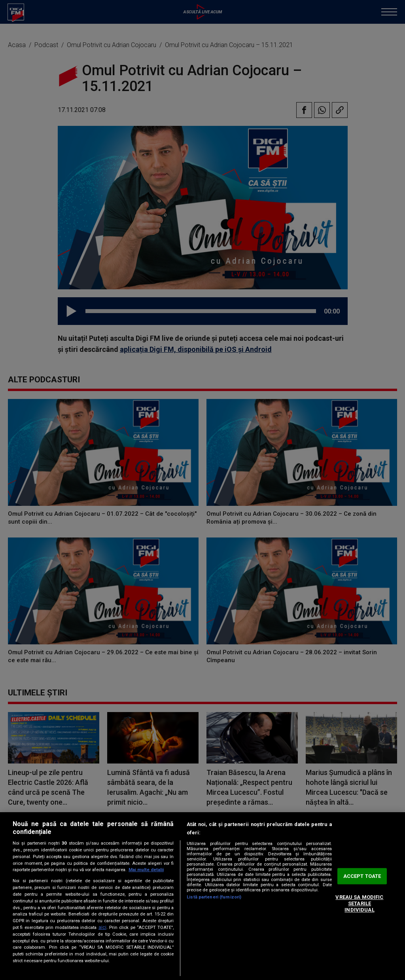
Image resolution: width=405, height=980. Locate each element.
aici (102, 927)
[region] (202, 896)
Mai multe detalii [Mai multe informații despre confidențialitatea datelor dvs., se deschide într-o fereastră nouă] (146, 870)
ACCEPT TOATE (362, 876)
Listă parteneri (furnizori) (214, 897)
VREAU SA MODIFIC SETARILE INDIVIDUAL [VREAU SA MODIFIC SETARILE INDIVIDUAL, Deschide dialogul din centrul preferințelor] (359, 904)
